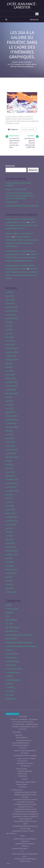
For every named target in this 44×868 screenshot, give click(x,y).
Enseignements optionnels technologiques (21, 646)
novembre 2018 (12, 554)
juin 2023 (9, 397)
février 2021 (10, 472)
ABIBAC (9, 605)
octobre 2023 (11, 390)
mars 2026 (10, 296)
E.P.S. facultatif (22, 761)
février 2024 (10, 375)
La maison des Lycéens (14, 669)
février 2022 (10, 442)
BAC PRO (9, 624)
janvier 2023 (10, 412)
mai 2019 (9, 532)
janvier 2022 (10, 446)
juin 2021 (9, 461)
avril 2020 (9, 502)
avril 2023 (9, 405)
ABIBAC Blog (19, 735)
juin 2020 (9, 494)
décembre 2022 (12, 416)
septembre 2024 (12, 360)
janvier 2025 (10, 345)
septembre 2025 (12, 318)
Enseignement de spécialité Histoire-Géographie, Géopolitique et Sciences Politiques (25, 795)
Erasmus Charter (12, 654)
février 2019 (10, 543)
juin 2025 (9, 326)
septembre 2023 (12, 393)
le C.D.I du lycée (17, 722)
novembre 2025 (12, 311)
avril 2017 (9, 584)
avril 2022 (9, 434)
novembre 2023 (12, 386)
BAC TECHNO (11, 639)
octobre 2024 (11, 356)
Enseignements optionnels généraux (19, 642)
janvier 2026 (10, 303)
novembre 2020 (12, 483)
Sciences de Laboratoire (25, 771)
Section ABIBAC (12, 202)
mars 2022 (10, 438)
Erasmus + (9, 650)
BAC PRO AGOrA (12, 627)
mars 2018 (10, 566)
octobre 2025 (11, 315)
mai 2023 (9, 401)
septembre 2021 (12, 457)
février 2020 (10, 509)
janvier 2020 (10, 513)
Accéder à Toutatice (12, 714)
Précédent (15, 136)
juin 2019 (9, 528)
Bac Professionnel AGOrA (20, 849)
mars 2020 (10, 506)
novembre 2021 (12, 449)
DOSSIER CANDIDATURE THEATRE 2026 (22, 206)
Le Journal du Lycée (13, 672)
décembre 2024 (12, 348)
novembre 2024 (12, 352)
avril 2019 (9, 536)
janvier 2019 (10, 547)
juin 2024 (9, 363)
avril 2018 (9, 562)
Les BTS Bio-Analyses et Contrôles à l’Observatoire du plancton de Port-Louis (22, 225)
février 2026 (10, 300)
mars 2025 (10, 337)
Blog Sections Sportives (24, 740)
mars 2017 (10, 588)
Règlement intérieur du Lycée (21, 727)
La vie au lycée (23, 716)
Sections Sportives (22, 737)
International (10, 665)
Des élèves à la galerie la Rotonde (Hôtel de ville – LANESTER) (30, 143)
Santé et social (22, 774)
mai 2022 (9, 431)
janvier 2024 (10, 378)
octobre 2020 (11, 487)
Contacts (34, 727)
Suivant (31, 136)
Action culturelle (28, 129)
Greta (8, 864)
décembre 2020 (12, 479)
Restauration (10, 699)
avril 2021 (9, 464)
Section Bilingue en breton (21, 745)
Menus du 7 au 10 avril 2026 (16, 189)
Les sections (10, 691)
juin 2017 (9, 577)
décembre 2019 (12, 517)
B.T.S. (8, 616)
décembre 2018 (12, 551)
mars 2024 (10, 371)
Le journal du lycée (18, 724)
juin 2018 (9, 558)
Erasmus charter (30, 782)
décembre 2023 (12, 382)
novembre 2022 (12, 420)
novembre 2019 (12, 521)
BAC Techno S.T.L (11, 833)
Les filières (10, 684)
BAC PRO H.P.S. (12, 631)
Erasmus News (11, 657)
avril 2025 (9, 333)
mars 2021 (10, 468)
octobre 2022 (11, 423)
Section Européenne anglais (21, 743)
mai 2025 (9, 330)
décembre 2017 (12, 569)
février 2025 (10, 341)
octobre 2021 (11, 453)
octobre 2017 (11, 573)
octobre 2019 (11, 524)
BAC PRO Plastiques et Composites (19, 635)
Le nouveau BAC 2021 (17, 790)
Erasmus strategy (12, 661)
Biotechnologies (22, 769)
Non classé (10, 695)
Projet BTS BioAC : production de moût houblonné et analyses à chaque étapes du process (22, 257)
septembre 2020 (12, 491)
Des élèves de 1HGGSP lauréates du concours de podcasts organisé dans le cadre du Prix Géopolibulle (20, 196)
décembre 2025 (12, 307)
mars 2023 (10, 408)
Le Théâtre (32, 759)
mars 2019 (10, 539)
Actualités (9, 612)
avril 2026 (9, 292)
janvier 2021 (10, 476)
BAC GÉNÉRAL (11, 620)
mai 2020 (9, 498)
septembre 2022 (12, 427)
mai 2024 (9, 367)
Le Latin (25, 759)
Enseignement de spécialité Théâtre (23, 831)
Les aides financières (13, 680)
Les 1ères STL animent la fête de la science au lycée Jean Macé (15, 143)
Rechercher (10, 166)
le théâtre (9, 676)
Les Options (10, 687)
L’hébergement (23, 719)
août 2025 (9, 322)
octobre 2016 (11, 592)
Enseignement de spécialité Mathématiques (25, 814)
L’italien (19, 759)
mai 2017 (9, 581)
